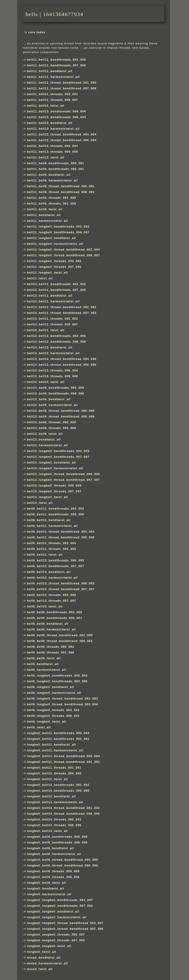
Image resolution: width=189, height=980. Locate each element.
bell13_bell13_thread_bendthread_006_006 (62, 365)
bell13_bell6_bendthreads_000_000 (56, 388)
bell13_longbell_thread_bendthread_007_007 (64, 480)
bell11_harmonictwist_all (48, 221)
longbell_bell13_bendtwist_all (52, 796)
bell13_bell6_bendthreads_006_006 (56, 394)
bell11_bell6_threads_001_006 (52, 204)
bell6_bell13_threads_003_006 (52, 595)
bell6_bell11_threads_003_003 (52, 543)
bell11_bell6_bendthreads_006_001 (56, 169)
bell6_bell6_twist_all (44, 658)
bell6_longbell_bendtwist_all (51, 687)
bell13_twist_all (40, 503)
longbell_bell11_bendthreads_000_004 (58, 733)
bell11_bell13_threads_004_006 (53, 152)
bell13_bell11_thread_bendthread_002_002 (62, 307)
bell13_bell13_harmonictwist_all (53, 353)
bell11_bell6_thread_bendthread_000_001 (61, 186)
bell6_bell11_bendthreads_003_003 (56, 509)
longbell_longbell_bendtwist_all (53, 912)
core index (37, 32)
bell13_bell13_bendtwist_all (50, 347)
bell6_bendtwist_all (43, 664)
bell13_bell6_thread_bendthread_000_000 (61, 411)
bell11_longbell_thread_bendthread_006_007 (64, 255)
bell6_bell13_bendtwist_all (49, 572)
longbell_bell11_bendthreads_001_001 (58, 739)
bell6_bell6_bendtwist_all (48, 624)
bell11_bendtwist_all (44, 215)
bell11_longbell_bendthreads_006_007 (58, 232)
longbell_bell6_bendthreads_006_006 (57, 842)
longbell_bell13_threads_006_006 (54, 825)
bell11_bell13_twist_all (46, 157)
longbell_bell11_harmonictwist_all (55, 750)
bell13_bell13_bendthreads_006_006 (57, 342)
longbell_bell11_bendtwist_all (52, 745)
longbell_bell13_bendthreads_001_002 (58, 785)
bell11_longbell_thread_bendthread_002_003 (64, 250)
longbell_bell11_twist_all (48, 779)
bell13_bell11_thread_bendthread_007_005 (62, 313)
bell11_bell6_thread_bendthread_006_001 (61, 192)
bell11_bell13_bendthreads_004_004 (57, 111)
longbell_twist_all (42, 952)
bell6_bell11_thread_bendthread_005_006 (61, 537)
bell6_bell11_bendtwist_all (49, 520)
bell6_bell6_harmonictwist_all (52, 630)
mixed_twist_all (40, 969)
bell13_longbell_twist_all (48, 497)
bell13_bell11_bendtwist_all (50, 296)
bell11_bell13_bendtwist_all (50, 123)
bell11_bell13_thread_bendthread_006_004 (62, 140)
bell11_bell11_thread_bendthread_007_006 (62, 88)
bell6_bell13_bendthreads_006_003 (56, 560)
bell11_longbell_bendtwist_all (52, 238)
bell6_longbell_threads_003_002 (53, 710)
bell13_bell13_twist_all (46, 382)
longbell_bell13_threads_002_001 (54, 819)
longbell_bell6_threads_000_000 (53, 871)
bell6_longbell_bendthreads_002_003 (57, 676)
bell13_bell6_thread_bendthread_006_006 (61, 417)
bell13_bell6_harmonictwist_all (52, 405)
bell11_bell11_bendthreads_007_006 (57, 65)
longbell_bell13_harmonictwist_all (55, 802)
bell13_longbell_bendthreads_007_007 (58, 457)
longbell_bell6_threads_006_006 (53, 877)
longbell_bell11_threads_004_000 (54, 773)
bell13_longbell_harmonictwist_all (55, 468)
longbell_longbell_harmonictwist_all (57, 917)
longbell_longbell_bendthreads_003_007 (60, 900)
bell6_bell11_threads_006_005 (52, 549)
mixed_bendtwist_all (44, 958)
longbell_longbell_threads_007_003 (56, 940)
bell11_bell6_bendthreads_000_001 (56, 163)
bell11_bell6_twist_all (45, 209)
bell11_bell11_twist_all (46, 106)
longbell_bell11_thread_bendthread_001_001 (64, 762)
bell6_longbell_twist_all (47, 722)
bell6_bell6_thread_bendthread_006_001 (60, 641)
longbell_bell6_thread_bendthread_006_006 (63, 866)
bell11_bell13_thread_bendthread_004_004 (62, 134)
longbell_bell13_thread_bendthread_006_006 (64, 814)
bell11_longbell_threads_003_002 (54, 261)
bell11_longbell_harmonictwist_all (55, 244)
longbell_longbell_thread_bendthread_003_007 (65, 923)
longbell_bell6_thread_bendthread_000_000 (63, 860)
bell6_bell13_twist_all (45, 606)
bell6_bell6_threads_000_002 (51, 647)
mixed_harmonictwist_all (47, 963)
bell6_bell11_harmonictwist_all (52, 526)
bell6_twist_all (39, 727)
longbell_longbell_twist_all (49, 946)
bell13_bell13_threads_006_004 (53, 370)
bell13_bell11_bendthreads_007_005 (57, 290)
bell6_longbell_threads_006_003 (53, 716)
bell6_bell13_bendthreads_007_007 (56, 566)
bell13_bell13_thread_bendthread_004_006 (62, 359)
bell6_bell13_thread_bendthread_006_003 (61, 583)
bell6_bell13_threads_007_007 (52, 601)
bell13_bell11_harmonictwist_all (53, 301)
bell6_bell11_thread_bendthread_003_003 (61, 532)
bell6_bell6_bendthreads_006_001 (55, 618)
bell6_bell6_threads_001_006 (51, 653)
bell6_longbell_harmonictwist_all (54, 693)
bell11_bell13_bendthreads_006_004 (57, 117)
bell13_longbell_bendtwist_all (52, 463)
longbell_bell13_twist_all (48, 831)
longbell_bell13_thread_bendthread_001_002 (64, 808)
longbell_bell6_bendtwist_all (51, 848)
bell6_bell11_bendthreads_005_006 (56, 514)
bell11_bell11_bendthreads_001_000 (57, 60)
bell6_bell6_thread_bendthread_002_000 (60, 635)
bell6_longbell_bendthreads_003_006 (57, 681)
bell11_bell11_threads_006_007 (53, 100)
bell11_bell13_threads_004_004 (53, 146)
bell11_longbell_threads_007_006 (54, 267)
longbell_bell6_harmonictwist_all (54, 854)
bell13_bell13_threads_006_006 (53, 376)
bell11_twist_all (40, 278)
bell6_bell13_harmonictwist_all (52, 578)
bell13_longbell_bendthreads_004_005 (58, 451)
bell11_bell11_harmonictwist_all (53, 77)
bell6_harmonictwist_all (47, 670)
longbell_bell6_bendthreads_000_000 (57, 837)
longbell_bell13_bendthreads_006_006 (58, 791)
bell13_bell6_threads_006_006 (52, 428)
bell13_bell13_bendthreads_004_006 (57, 336)
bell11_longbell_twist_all (48, 273)
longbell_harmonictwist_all (49, 894)
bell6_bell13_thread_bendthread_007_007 (61, 589)
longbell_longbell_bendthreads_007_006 (60, 906)
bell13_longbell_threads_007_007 (54, 491)
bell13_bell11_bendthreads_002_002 (57, 284)
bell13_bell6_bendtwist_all (49, 399)
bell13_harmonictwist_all (48, 445)
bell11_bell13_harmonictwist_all (53, 129)
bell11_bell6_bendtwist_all (49, 175)
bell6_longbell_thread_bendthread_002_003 (63, 699)
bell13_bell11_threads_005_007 (53, 324)
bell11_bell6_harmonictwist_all (52, 181)
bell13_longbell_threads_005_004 (54, 486)
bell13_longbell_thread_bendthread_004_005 (64, 474)
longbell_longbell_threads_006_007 (56, 935)
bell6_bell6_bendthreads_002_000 (55, 612)
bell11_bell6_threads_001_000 (52, 198)
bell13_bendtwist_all (44, 440)
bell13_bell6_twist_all (45, 434)
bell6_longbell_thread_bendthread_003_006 (63, 704)
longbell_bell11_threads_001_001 (54, 768)
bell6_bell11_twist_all (45, 555)
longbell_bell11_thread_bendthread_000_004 (64, 756)
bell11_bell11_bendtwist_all (50, 71)
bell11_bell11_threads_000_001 (53, 94)
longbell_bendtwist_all (46, 889)
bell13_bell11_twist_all (46, 330)
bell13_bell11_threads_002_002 (53, 319)
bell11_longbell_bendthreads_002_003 (58, 227)
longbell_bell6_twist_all (47, 883)
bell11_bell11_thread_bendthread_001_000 (62, 83)
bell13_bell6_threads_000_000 (52, 422)
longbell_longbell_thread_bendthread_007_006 (65, 929)
